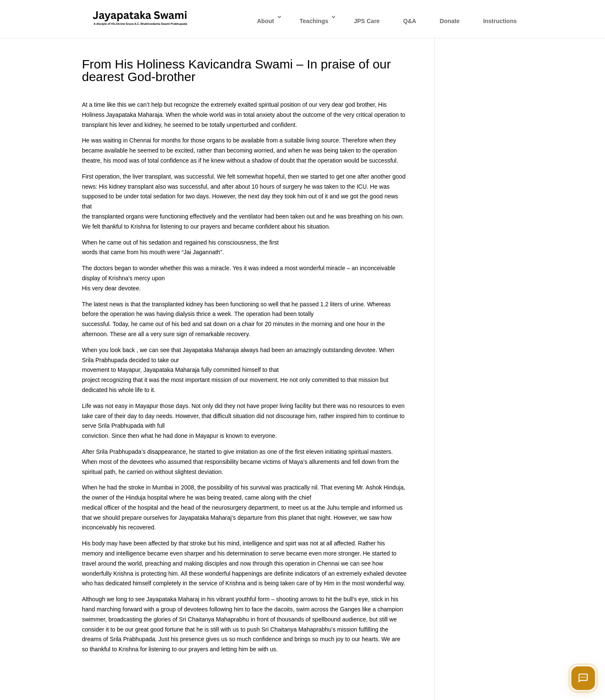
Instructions (500, 21)
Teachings (314, 21)
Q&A (410, 21)
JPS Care (367, 21)
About (266, 21)
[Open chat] (583, 678)
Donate (450, 21)
